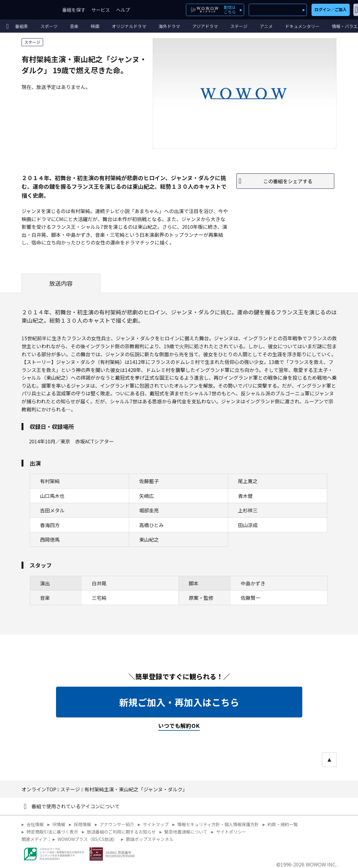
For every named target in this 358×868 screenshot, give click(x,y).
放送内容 (61, 283)
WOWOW (27, 10)
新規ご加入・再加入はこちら (179, 702)
